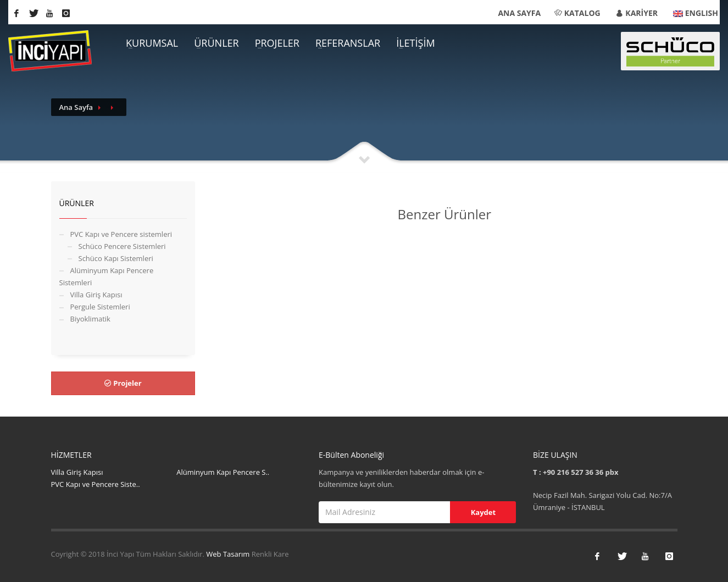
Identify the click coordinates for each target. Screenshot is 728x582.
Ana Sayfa (76, 107)
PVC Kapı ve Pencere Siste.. (96, 484)
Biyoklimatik (90, 319)
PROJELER (277, 43)
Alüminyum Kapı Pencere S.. (223, 472)
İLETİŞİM (415, 43)
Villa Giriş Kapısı (96, 295)
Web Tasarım (229, 554)
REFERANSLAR (348, 43)
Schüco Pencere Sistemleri (122, 246)
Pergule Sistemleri (100, 307)
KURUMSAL (152, 43)
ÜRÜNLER (216, 43)
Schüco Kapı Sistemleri (116, 258)
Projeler (123, 383)
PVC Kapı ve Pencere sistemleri (121, 234)
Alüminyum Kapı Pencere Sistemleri (107, 276)
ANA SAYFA (519, 13)
